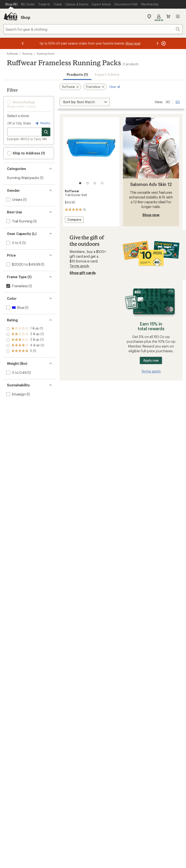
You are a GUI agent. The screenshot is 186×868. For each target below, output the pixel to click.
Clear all (115, 87)
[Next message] (157, 43)
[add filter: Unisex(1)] (14, 199)
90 (178, 102)
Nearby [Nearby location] (42, 123)
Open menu (178, 16)
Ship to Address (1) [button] (26, 153)
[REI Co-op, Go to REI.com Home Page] (10, 16)
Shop (25, 17)
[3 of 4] (95, 183)
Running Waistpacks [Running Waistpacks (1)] (23, 178)
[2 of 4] (87, 183)
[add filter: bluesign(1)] (16, 394)
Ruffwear (12, 54)
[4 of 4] (102, 183)
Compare (74, 220)
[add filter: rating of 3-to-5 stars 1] (25, 340)
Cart (168, 16)
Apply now (151, 360)
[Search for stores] (46, 132)
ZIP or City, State (19, 123)
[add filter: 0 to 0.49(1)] (16, 372)
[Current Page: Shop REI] (11, 4)
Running (27, 54)
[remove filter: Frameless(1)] (17, 286)
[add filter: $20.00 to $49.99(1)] (23, 264)
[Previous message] (23, 43)
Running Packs (46, 54)
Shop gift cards (83, 273)
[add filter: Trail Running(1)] (19, 221)
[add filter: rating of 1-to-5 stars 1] (25, 351)
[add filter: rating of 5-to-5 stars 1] (25, 329)
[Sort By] (85, 102)
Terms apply (79, 266)
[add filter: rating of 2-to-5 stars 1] (25, 346)
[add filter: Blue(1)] (15, 307)
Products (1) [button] (77, 74)
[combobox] (93, 29)
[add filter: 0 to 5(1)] (13, 243)
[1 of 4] (80, 183)
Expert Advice (107, 74)
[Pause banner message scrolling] (163, 43)
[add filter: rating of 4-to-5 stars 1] (25, 334)
